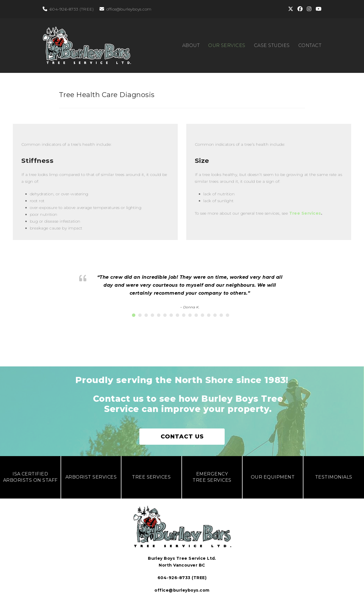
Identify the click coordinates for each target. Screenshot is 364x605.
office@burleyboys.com (129, 9)
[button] (134, 315)
